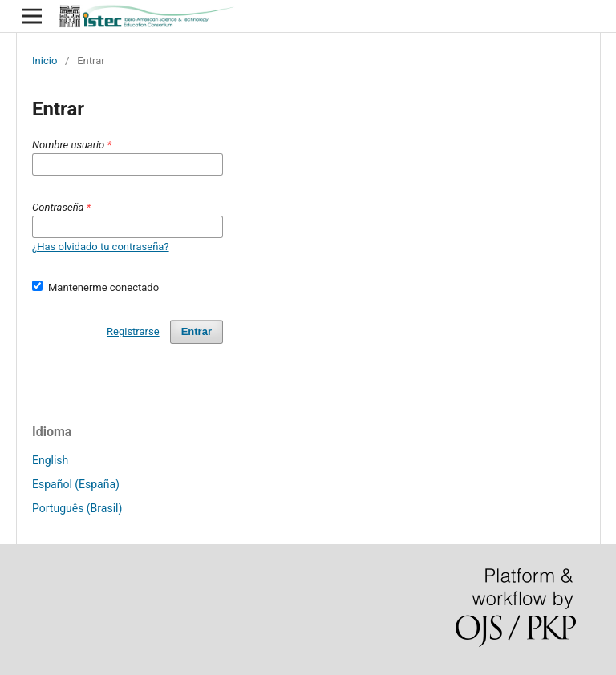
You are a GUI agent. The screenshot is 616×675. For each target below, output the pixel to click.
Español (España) (76, 484)
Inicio (45, 61)
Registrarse (133, 331)
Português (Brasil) (77, 508)
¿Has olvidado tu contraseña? (101, 247)
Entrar (197, 331)
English (50, 460)
